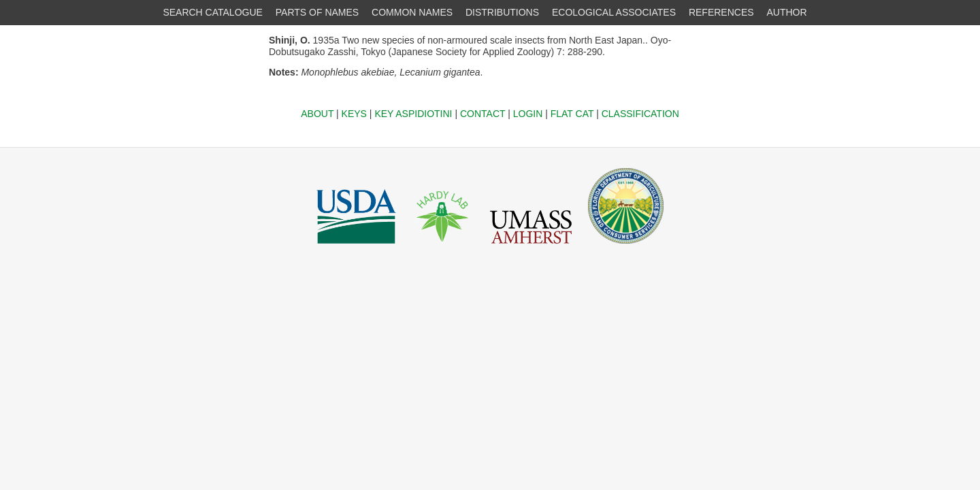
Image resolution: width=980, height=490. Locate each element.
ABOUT (317, 114)
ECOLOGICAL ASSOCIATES (614, 12)
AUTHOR (787, 12)
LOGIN (528, 114)
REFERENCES (721, 12)
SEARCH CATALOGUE (213, 12)
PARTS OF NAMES (317, 12)
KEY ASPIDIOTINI (413, 114)
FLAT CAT (572, 114)
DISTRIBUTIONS (502, 12)
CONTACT (483, 114)
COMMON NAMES (412, 12)
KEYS (354, 114)
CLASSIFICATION (640, 114)
